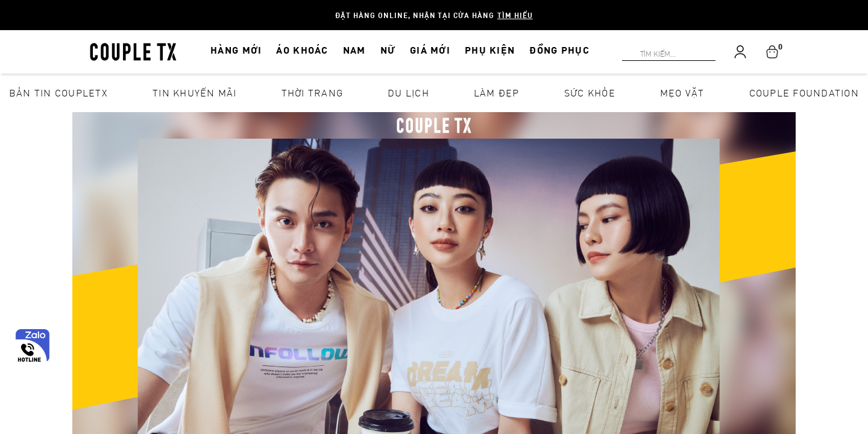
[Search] (7, 7)
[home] (133, 51)
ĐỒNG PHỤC (559, 50)
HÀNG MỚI (236, 50)
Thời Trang (313, 93)
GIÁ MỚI (430, 50)
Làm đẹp (497, 93)
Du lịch (408, 93)
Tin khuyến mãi (195, 93)
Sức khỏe (590, 93)
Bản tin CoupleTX (58, 93)
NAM (354, 50)
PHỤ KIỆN (490, 50)
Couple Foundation (804, 93)
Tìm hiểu (515, 15)
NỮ (388, 50)
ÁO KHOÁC (302, 50)
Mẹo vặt (682, 93)
